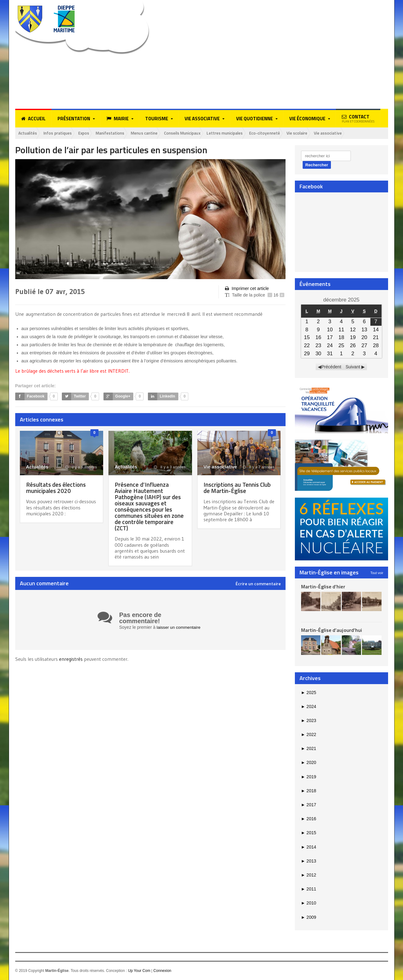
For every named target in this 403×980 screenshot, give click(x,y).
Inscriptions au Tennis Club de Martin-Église (239, 488)
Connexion (162, 971)
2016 (309, 819)
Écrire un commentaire (258, 584)
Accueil (33, 119)
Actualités (29, 133)
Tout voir (377, 573)
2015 (309, 833)
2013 (309, 861)
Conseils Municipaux (198, 133)
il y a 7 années (259, 467)
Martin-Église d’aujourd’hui (331, 630)
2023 (309, 721)
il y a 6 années (81, 467)
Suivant (353, 367)
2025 (309, 692)
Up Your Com (139, 971)
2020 (309, 763)
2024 (309, 707)
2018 (309, 791)
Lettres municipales (245, 133)
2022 (309, 735)
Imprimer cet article (247, 289)
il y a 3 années (170, 467)
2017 (309, 805)
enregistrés (71, 659)
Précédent (331, 367)
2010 (309, 903)
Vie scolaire (324, 133)
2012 (309, 875)
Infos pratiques (62, 133)
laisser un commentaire (179, 628)
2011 (309, 889)
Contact (358, 118)
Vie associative (358, 133)
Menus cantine (156, 133)
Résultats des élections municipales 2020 (58, 488)
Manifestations (119, 133)
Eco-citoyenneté (289, 133)
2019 (309, 777)
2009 (309, 917)
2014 (309, 847)
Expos (90, 133)
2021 (309, 749)
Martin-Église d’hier (323, 587)
